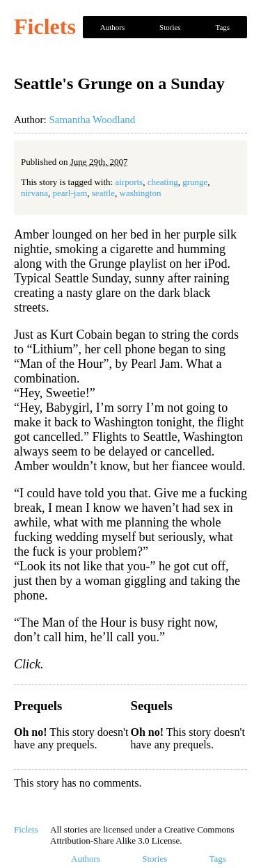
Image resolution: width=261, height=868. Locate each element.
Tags (222, 27)
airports (129, 182)
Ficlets (45, 26)
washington (141, 193)
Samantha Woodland (92, 120)
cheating (163, 182)
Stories (170, 27)
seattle (103, 193)
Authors (112, 27)
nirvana (34, 193)
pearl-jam (70, 193)
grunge (195, 182)
